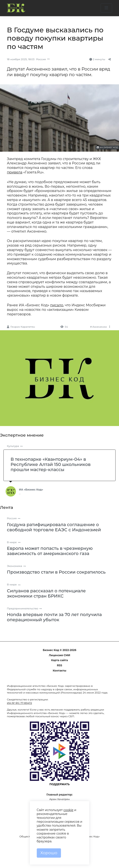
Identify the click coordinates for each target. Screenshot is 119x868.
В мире (12, 542)
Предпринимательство (23, 608)
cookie (68, 810)
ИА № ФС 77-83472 (19, 703)
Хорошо (49, 853)
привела (15, 172)
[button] (106, 8)
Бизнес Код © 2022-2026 (59, 650)
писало (57, 305)
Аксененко (100, 327)
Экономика (14, 566)
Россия (41, 59)
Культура (13, 446)
